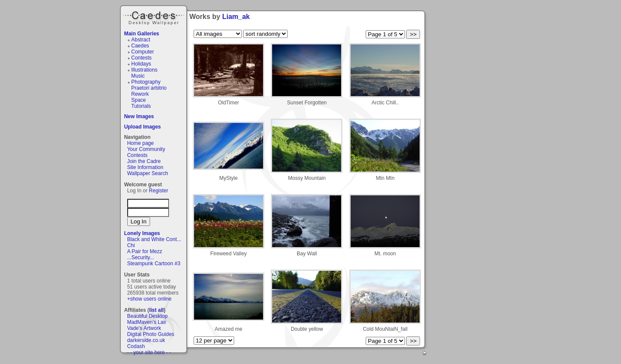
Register (158, 191)
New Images (139, 116)
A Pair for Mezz (145, 251)
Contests (141, 58)
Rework (140, 94)
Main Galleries (142, 34)
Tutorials (141, 106)
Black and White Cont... (154, 239)
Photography (146, 82)
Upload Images (143, 127)
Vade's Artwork (144, 328)
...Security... (141, 257)
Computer (143, 52)
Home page (141, 143)
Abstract (141, 40)
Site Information (145, 167)
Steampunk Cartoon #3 (154, 264)
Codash (136, 346)
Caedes (154, 17)
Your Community (146, 149)
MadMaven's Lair (147, 322)
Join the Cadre (144, 161)
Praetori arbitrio (149, 88)
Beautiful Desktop (147, 316)
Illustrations (144, 70)
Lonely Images (142, 233)
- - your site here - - (149, 352)
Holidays (141, 64)
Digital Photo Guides (151, 334)
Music (138, 76)
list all (157, 310)
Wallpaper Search (148, 173)
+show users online (149, 299)
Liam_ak (236, 17)
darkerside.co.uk (146, 340)
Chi (131, 245)
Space (138, 100)
